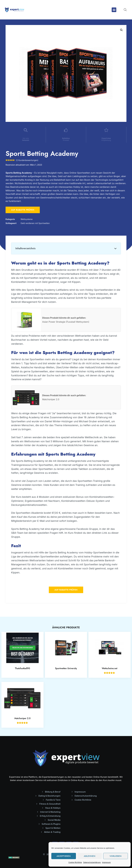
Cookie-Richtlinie (75, 862)
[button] (114, 10)
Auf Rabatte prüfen (23, 210)
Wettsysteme (27, 219)
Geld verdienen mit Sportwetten (35, 223)
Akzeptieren (64, 856)
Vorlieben (116, 856)
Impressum (106, 862)
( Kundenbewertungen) (27, 160)
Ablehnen (90, 856)
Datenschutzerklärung (92, 862)
